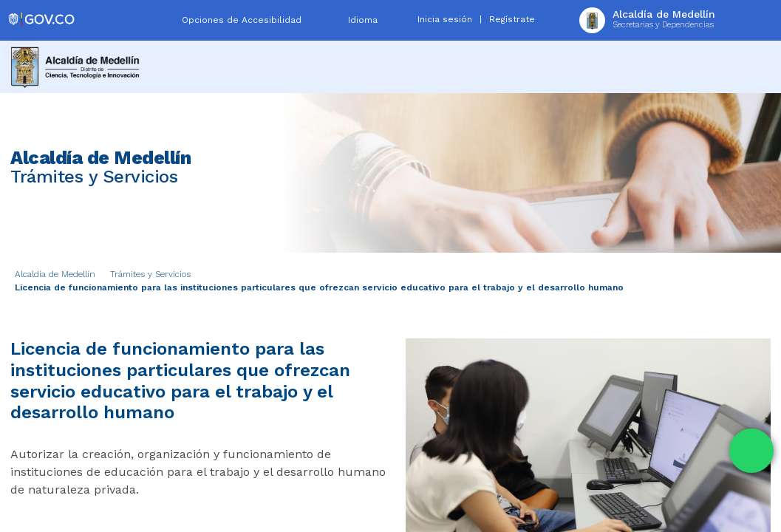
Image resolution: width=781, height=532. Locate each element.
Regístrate (512, 19)
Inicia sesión (445, 19)
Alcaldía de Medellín (55, 274)
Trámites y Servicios (150, 274)
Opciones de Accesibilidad (242, 20)
